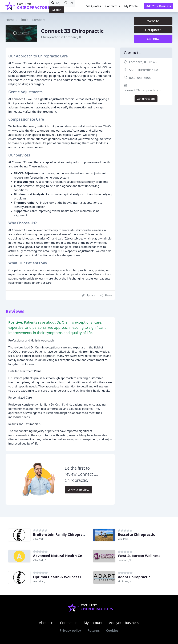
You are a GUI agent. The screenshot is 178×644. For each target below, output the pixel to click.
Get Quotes (93, 6)
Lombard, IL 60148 (143, 62)
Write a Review (78, 490)
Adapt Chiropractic (134, 577)
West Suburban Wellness (139, 556)
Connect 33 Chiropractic (72, 31)
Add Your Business (159, 6)
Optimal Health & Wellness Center (62, 577)
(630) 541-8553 (140, 78)
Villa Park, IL (40, 539)
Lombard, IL (125, 560)
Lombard (39, 20)
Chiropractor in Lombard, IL (61, 37)
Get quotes (153, 30)
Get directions (146, 99)
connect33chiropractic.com (144, 90)
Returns (94, 630)
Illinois (23, 20)
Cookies (112, 630)
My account (93, 623)
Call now (153, 39)
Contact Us (113, 6)
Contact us (69, 623)
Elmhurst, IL (125, 581)
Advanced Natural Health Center (61, 556)
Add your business (124, 623)
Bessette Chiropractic (136, 534)
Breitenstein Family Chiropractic (61, 534)
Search (57, 10)
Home (10, 20)
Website (153, 21)
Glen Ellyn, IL (40, 581)
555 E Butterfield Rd (144, 70)
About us (46, 623)
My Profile (131, 6)
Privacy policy (70, 630)
